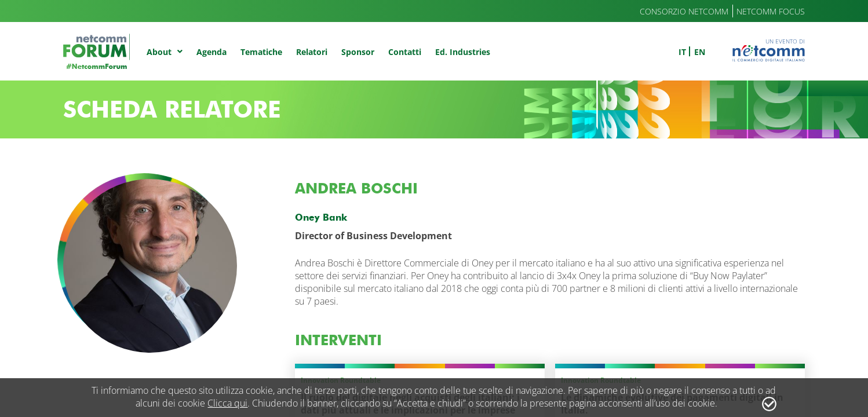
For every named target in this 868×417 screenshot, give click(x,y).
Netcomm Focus (771, 11)
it (682, 52)
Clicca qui (227, 403)
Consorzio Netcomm (684, 11)
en (700, 52)
